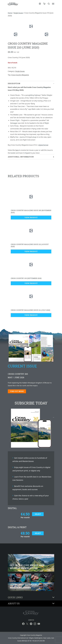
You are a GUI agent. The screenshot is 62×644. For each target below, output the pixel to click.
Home (10, 13)
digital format (43, 145)
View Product (31, 217)
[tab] (31, 118)
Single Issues (18, 13)
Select (38, 514)
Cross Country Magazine (20, 75)
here (17, 150)
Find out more (17, 391)
